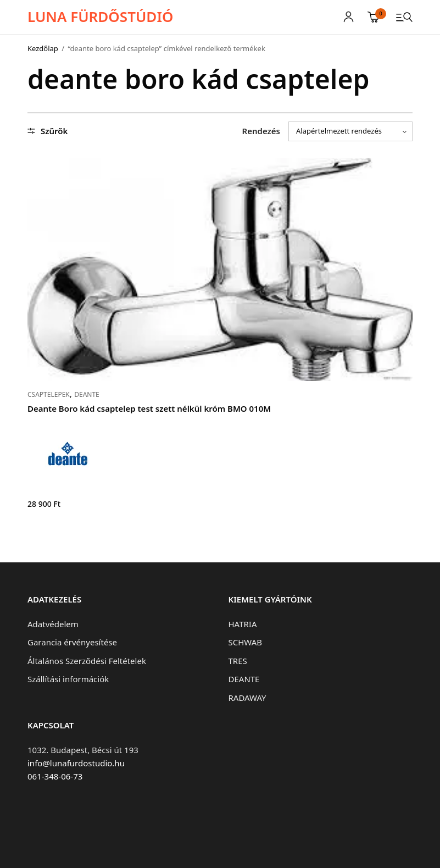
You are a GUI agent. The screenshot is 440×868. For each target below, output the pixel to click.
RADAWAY (247, 698)
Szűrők (48, 131)
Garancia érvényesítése (72, 642)
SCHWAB (246, 642)
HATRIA (243, 624)
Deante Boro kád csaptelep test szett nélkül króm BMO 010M (149, 408)
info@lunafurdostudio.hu (76, 763)
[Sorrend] (350, 131)
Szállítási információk (68, 679)
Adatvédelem (53, 624)
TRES (238, 661)
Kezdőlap (43, 48)
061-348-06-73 (55, 776)
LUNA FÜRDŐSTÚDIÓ (100, 16)
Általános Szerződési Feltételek (87, 661)
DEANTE (87, 394)
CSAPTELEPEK (49, 394)
